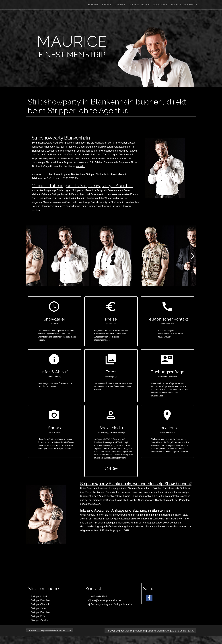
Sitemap (182, 631)
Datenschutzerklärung (158, 631)
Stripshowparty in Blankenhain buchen (56, 630)
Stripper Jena (38, 608)
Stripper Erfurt (39, 616)
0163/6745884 (98, 597)
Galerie (120, 5)
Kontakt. (80, 166)
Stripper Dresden (40, 600)
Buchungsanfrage (184, 5)
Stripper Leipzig (40, 597)
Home (93, 5)
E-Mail (191, 631)
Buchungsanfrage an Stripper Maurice (110, 604)
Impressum (140, 631)
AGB (174, 631)
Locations (160, 5)
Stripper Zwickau (40, 620)
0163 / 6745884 (164, 337)
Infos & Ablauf (139, 5)
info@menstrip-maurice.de (105, 600)
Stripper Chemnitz (41, 604)
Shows (107, 5)
